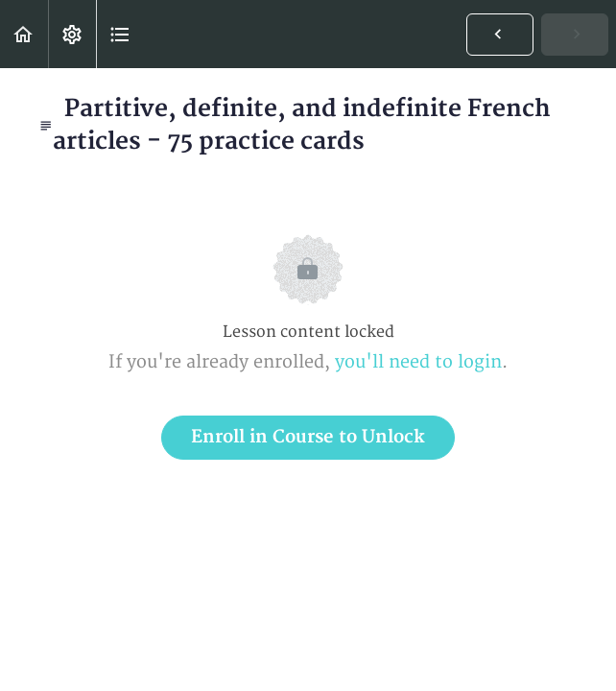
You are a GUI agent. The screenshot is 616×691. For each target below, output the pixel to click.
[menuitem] (72, 34)
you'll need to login (418, 362)
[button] (24, 34)
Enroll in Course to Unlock (308, 437)
